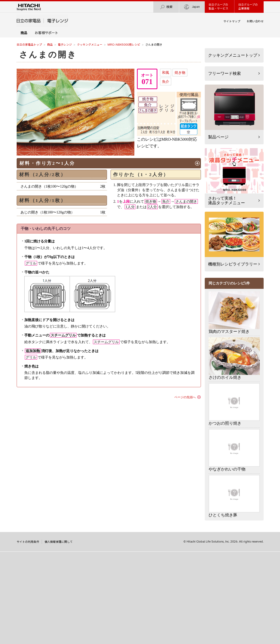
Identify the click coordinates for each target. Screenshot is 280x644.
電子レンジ (65, 45)
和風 (166, 73)
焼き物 (180, 73)
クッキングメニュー (90, 45)
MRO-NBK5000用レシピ (124, 45)
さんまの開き (48, 55)
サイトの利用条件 (28, 542)
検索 (166, 7)
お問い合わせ (255, 21)
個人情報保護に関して (59, 542)
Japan (192, 7)
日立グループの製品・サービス (218, 7)
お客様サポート (46, 33)
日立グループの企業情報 (248, 7)
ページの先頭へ (185, 397)
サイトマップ (232, 21)
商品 (50, 45)
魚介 (166, 81)
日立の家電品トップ (29, 45)
